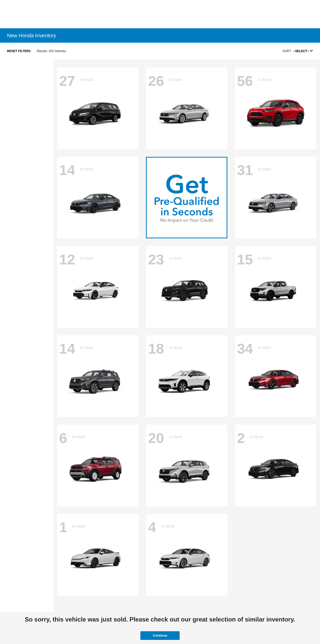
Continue (160, 635)
